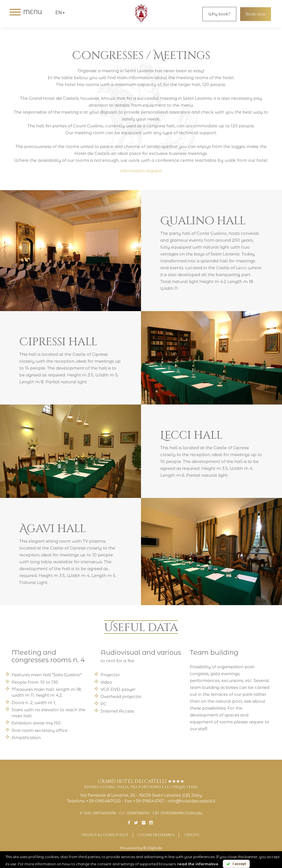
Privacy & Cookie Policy (105, 835)
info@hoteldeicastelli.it (192, 801)
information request (141, 171)
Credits (192, 835)
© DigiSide (153, 848)
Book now (256, 14)
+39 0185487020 (103, 801)
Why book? (219, 14)
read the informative (198, 864)
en (60, 13)
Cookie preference (156, 835)
